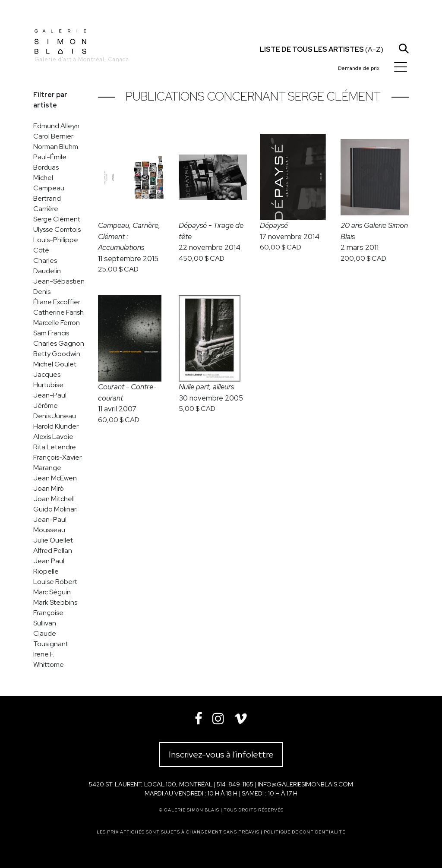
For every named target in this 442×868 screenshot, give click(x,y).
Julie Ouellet (53, 540)
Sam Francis (51, 333)
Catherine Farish (58, 312)
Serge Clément (57, 219)
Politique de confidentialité (305, 832)
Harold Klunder (56, 426)
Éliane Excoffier (57, 302)
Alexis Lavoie (53, 437)
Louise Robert (55, 582)
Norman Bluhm (56, 147)
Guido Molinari (55, 509)
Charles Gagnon (59, 343)
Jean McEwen (55, 478)
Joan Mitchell (54, 499)
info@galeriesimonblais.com (305, 784)
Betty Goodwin (57, 354)
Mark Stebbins (55, 602)
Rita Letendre (55, 447)
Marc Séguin (52, 592)
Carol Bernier (53, 136)
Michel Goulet (55, 364)
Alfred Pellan (53, 551)
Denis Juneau (55, 416)
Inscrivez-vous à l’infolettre (221, 754)
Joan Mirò (49, 488)
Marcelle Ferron (57, 323)
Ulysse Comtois (57, 229)
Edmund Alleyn (56, 126)
